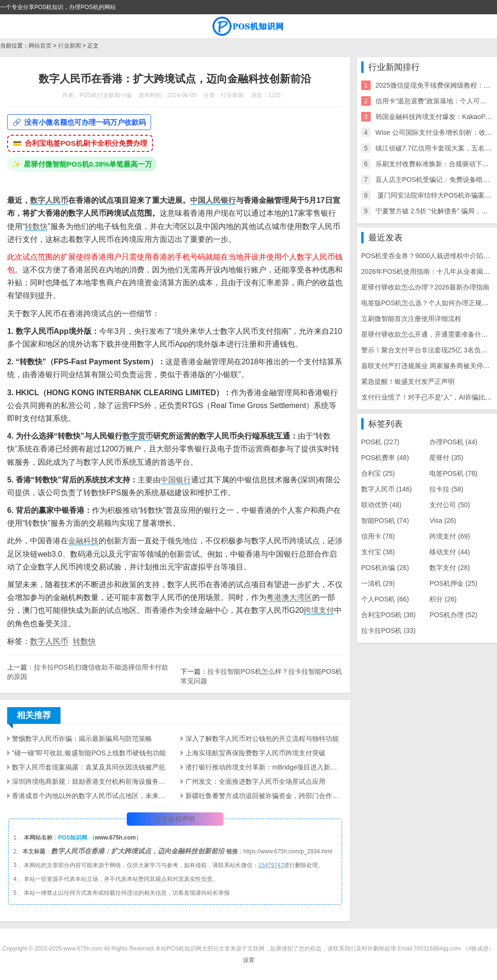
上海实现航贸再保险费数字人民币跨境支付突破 (255, 753)
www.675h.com (115, 838)
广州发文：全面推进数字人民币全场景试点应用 (255, 781)
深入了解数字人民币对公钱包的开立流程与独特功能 (262, 739)
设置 (249, 960)
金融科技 (83, 541)
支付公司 (450, 505)
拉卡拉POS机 (388, 630)
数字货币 (138, 436)
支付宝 (378, 552)
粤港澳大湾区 (289, 597)
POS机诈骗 (385, 568)
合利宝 (378, 473)
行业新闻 (70, 46)
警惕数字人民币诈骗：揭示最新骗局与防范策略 (82, 739)
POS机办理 (453, 615)
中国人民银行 (213, 200)
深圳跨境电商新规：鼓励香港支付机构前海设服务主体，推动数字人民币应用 (91, 781)
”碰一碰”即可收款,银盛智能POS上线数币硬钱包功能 (89, 753)
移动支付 (450, 552)
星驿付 (446, 458)
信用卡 (378, 536)
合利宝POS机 (388, 615)
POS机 (380, 442)
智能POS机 (385, 520)
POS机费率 (385, 458)
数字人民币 (49, 200)
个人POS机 (385, 599)
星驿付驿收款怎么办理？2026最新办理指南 (425, 287)
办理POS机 (453, 442)
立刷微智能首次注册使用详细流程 (411, 319)
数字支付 (450, 568)
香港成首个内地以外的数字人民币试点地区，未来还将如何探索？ (91, 796)
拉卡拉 (446, 489)
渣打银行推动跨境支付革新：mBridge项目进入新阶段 (264, 767)
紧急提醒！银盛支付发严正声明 (408, 381)
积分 (443, 599)
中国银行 (176, 480)
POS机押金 (453, 583)
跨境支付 (319, 610)
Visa (443, 520)
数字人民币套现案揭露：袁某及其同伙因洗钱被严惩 (89, 767)
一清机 (378, 583)
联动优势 (381, 505)
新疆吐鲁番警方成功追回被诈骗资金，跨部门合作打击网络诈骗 (264, 796)
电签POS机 (453, 473)
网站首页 (40, 46)
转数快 (36, 226)
